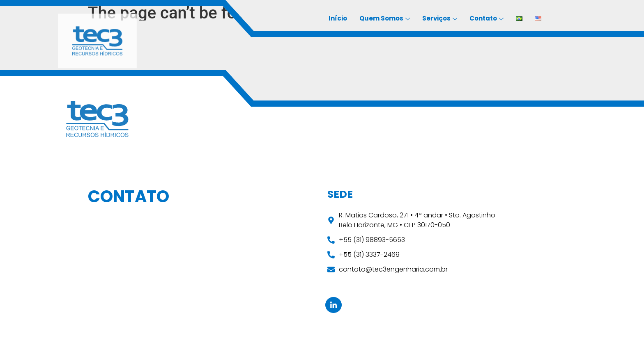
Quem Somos (385, 19)
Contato (486, 19)
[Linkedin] (333, 305)
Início (338, 18)
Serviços (440, 19)
